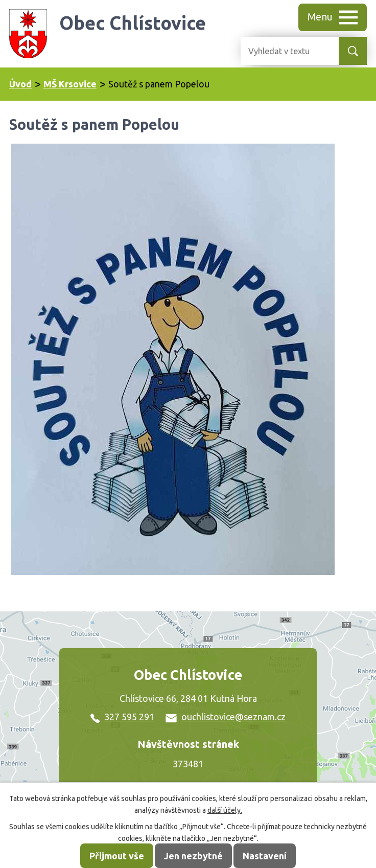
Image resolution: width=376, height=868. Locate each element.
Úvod (20, 84)
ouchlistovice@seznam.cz (226, 717)
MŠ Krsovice (70, 84)
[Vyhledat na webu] (281, 51)
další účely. (225, 810)
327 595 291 (122, 717)
